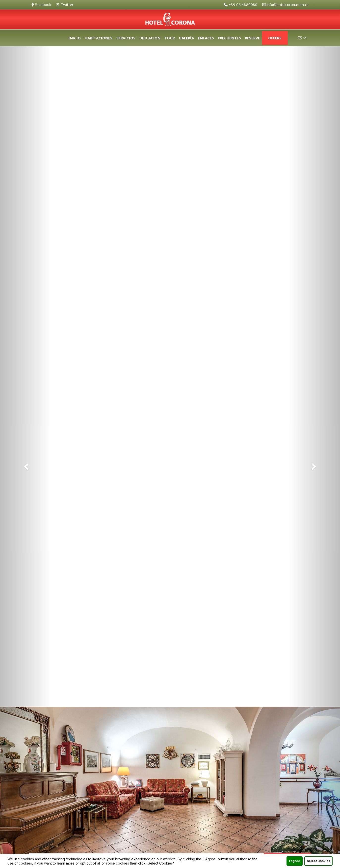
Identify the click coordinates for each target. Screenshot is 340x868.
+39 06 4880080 (241, 4)
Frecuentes (229, 38)
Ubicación (150, 38)
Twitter (65, 4)
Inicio (75, 38)
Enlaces (206, 38)
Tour (170, 38)
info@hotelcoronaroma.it (286, 4)
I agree (295, 862)
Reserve (252, 38)
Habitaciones (99, 38)
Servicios (126, 38)
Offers (275, 38)
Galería (186, 38)
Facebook (41, 4)
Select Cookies (318, 862)
